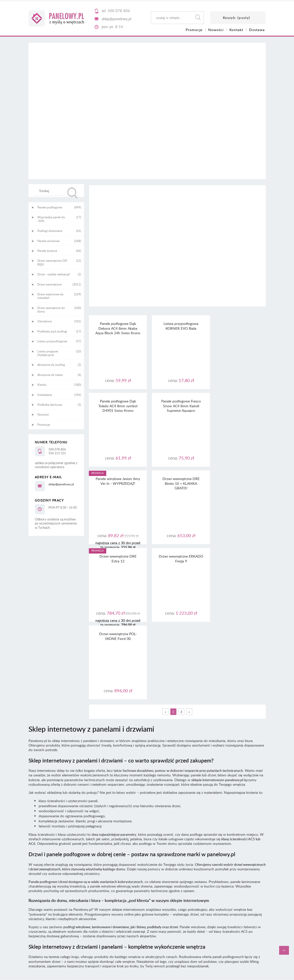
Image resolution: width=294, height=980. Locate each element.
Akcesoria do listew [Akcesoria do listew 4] (50, 375)
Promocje (44, 424)
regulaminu (159, 834)
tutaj (199, 839)
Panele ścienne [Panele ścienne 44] (47, 251)
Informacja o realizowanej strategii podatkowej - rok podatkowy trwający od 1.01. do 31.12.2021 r (147, 862)
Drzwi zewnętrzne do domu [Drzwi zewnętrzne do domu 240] (51, 309)
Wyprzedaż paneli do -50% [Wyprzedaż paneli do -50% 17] (51, 219)
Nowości (43, 414)
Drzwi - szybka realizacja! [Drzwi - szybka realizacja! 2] (54, 274)
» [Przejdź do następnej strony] (189, 557)
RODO (156, 843)
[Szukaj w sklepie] (57, 190)
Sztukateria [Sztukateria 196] (45, 395)
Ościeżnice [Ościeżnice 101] (45, 321)
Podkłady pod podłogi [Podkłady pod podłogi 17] (52, 331)
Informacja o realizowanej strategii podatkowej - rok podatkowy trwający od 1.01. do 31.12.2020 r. (147, 866)
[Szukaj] (73, 193)
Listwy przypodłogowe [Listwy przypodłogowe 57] (52, 341)
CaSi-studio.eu (257, 887)
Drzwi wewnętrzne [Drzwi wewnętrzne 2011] (49, 284)
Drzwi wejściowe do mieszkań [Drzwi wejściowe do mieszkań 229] (50, 296)
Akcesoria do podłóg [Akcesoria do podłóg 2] (51, 365)
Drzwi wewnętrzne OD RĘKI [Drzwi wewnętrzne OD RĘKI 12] (52, 262)
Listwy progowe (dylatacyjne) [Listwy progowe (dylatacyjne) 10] (48, 353)
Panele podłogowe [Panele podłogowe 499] (50, 207)
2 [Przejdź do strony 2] (181, 557)
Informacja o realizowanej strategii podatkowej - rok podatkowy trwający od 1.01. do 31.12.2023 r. (147, 853)
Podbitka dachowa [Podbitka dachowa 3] (50, 404)
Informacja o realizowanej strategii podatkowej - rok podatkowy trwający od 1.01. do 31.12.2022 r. (147, 857)
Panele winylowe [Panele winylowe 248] (48, 241)
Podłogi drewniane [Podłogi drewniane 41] (50, 231)
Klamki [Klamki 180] (42, 385)
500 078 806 (119, 11)
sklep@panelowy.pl (116, 19)
